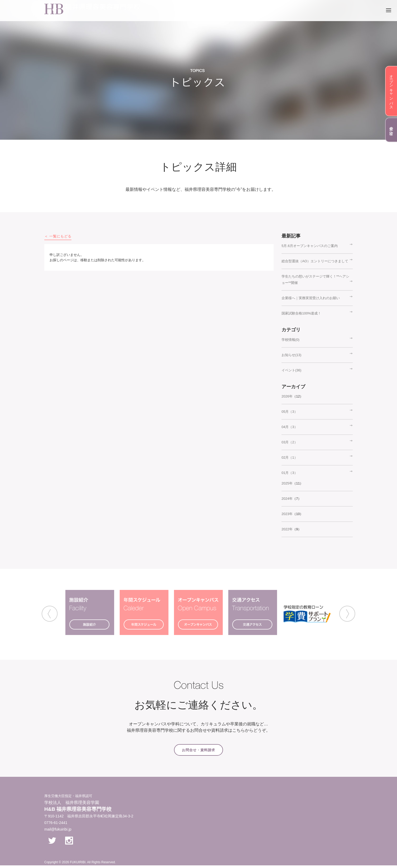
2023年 (287, 514)
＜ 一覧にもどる (58, 236)
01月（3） (290, 473)
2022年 (287, 529)
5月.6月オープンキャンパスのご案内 (310, 246)
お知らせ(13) (291, 355)
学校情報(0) (291, 340)
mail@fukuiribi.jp (58, 829)
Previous (50, 614)
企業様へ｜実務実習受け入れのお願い (311, 298)
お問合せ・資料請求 (198, 750)
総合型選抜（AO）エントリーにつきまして (315, 261)
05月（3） (290, 412)
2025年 (287, 483)
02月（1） (290, 457)
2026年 (287, 396)
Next (347, 614)
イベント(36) (291, 370)
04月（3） (290, 427)
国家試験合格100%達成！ (301, 313)
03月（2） (290, 442)
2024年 (287, 499)
